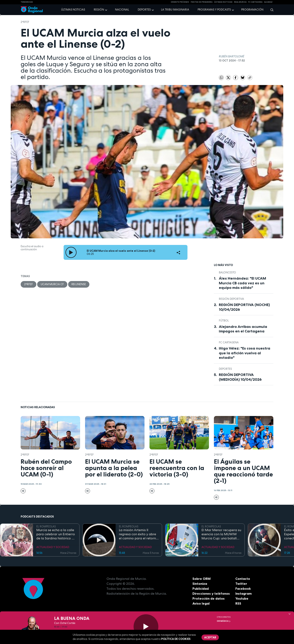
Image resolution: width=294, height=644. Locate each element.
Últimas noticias (73, 10)
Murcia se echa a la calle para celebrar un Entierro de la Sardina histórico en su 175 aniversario (56, 534)
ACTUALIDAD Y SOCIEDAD (53, 547)
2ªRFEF (25, 22)
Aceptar (210, 637)
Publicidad (201, 588)
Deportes (144, 10)
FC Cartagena (229, 342)
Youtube (242, 598)
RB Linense (79, 284)
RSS (238, 603)
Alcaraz (268, 2)
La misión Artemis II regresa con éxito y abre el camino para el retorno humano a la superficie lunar (138, 534)
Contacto (243, 579)
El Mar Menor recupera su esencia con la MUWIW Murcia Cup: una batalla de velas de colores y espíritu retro (221, 534)
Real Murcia (240, 2)
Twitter (241, 584)
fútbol (224, 321)
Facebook (243, 588)
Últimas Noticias (223, 2)
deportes (225, 369)
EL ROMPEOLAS (46, 526)
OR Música (224, 621)
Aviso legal (201, 603)
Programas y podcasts (214, 10)
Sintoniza (200, 584)
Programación (252, 10)
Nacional (122, 10)
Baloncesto (227, 272)
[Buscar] (271, 10)
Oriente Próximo (180, 2)
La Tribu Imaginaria (175, 10)
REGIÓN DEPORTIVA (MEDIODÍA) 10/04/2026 (240, 377)
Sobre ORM (202, 579)
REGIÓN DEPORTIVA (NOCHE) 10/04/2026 (244, 307)
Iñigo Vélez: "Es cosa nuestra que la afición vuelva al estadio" (245, 353)
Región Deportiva (231, 299)
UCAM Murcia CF (52, 284)
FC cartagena (255, 2)
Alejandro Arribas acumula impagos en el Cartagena (243, 329)
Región (99, 10)
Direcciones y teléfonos (211, 593)
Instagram (244, 593)
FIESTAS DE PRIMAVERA (202, 2)
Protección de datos (209, 598)
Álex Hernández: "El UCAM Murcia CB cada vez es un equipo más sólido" (242, 283)
